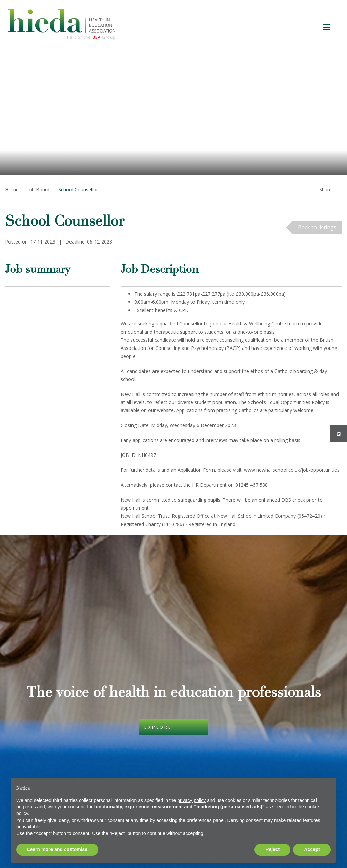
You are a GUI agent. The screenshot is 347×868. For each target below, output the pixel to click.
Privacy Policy (136, 735)
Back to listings (317, 227)
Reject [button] (272, 849)
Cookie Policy (135, 702)
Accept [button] (312, 849)
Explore (158, 623)
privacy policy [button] (191, 800)
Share (325, 189)
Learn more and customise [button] (57, 849)
